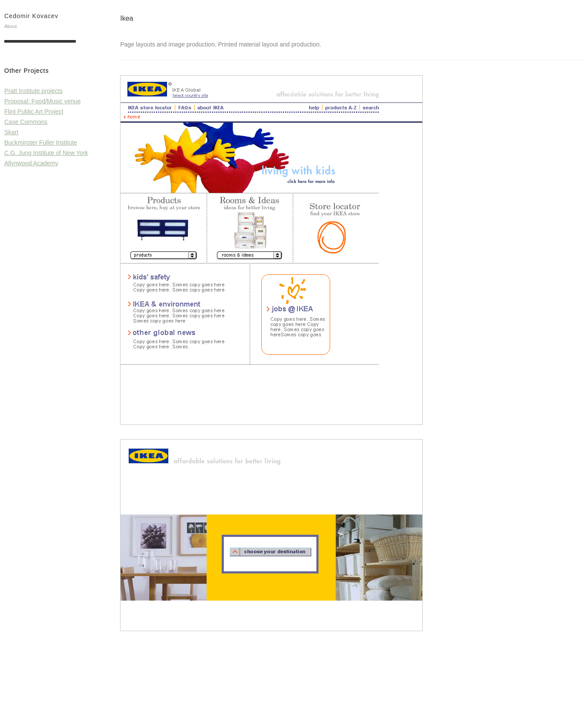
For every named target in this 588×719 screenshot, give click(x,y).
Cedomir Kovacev (31, 16)
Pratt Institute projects (33, 91)
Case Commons (26, 122)
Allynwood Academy (31, 163)
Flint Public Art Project (34, 112)
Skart (11, 132)
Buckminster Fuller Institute (41, 143)
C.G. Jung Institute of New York (46, 153)
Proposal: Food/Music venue (42, 101)
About (11, 26)
